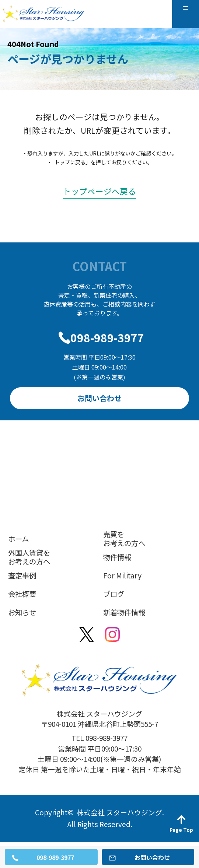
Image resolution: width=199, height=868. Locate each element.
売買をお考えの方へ (124, 539)
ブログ (114, 594)
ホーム (18, 538)
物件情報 (117, 557)
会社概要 (22, 594)
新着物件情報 (124, 612)
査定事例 (22, 575)
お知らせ (22, 612)
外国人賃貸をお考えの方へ (29, 557)
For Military (122, 575)
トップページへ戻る (99, 191)
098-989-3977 (107, 337)
